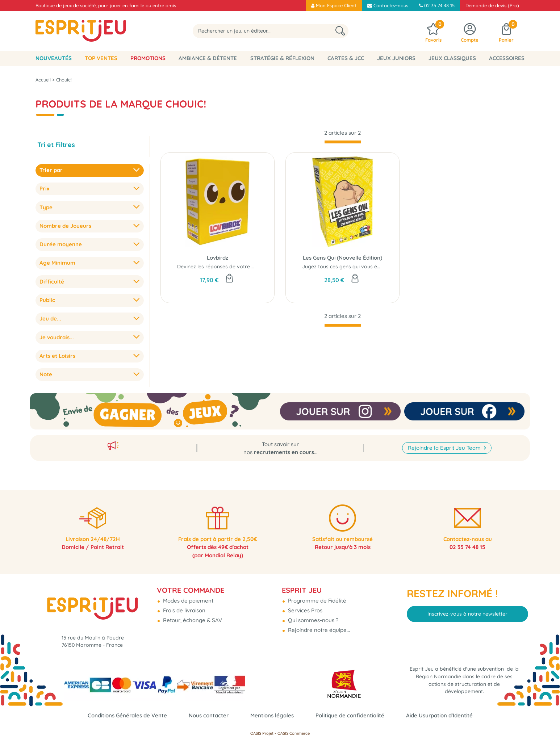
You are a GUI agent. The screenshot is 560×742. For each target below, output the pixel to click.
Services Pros (304, 606)
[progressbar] (343, 142)
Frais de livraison (183, 606)
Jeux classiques (452, 58)
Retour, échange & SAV (192, 616)
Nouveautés (54, 58)
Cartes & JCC (346, 58)
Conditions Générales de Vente (127, 715)
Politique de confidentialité (350, 715)
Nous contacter (209, 715)
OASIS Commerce (294, 733)
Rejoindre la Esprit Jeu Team (445, 442)
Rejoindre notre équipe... (318, 626)
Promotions (148, 58)
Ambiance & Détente (208, 58)
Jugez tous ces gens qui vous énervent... (351, 267)
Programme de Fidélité (316, 596)
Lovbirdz (218, 258)
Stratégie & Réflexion (282, 58)
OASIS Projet (262, 733)
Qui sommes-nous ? (312, 616)
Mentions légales (272, 715)
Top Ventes (101, 58)
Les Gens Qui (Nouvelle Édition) (342, 258)
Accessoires (507, 58)
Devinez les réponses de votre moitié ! (223, 267)
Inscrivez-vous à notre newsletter (467, 609)
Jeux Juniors (396, 58)
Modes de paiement (187, 596)
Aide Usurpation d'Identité (439, 715)
